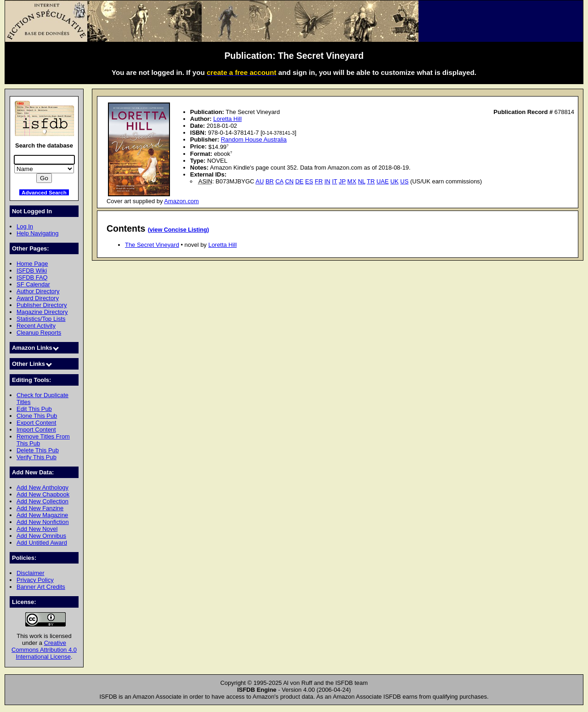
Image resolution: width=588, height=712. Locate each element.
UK (395, 181)
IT (335, 181)
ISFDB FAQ (32, 277)
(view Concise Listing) (178, 230)
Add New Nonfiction (43, 522)
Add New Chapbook (43, 494)
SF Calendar (33, 284)
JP (342, 181)
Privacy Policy (35, 580)
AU (260, 181)
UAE (382, 181)
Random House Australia (254, 140)
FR (319, 181)
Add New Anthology (42, 487)
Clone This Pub (37, 416)
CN (289, 181)
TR (371, 181)
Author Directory (38, 291)
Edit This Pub (34, 409)
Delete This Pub (38, 450)
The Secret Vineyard (152, 245)
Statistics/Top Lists (41, 319)
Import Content (36, 430)
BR (270, 181)
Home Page (32, 264)
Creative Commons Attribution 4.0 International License (44, 650)
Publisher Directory (42, 305)
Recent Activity (36, 326)
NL (362, 181)
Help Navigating (37, 233)
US (404, 181)
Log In (25, 226)
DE (300, 181)
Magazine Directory (42, 312)
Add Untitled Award (42, 543)
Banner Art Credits (41, 587)
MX (352, 181)
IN (327, 181)
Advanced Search (44, 192)
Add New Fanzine (40, 508)
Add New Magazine (42, 515)
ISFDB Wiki (32, 271)
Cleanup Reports (39, 333)
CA (280, 181)
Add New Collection (42, 501)
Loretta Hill (227, 119)
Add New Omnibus (41, 536)
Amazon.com (181, 201)
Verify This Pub (37, 457)
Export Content (36, 423)
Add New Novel (37, 529)
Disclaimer (30, 573)
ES (309, 181)
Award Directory (38, 298)
